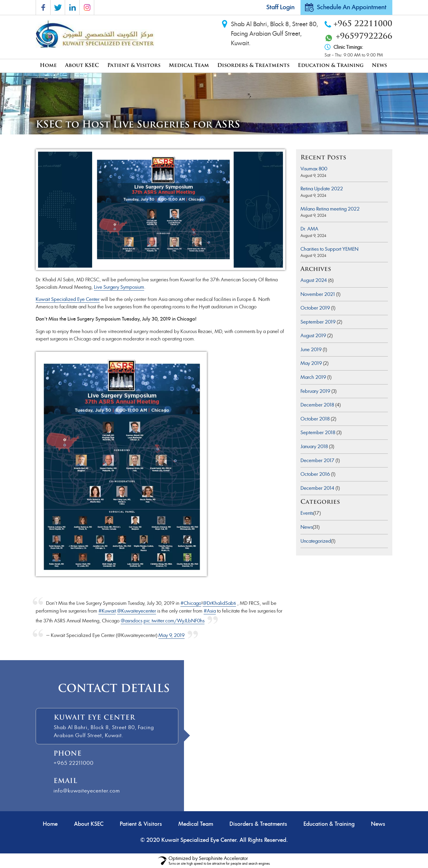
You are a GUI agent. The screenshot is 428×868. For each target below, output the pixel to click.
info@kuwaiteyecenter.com (87, 791)
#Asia (210, 611)
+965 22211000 (363, 24)
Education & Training (331, 66)
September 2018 (318, 433)
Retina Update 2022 (322, 189)
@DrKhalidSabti (219, 603)
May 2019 (311, 363)
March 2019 (313, 377)
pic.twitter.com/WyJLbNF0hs (174, 621)
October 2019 (315, 308)
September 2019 (318, 322)
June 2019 (311, 350)
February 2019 (315, 391)
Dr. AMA (309, 229)
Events (307, 513)
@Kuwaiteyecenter (137, 611)
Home (48, 66)
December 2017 (317, 460)
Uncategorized (316, 541)
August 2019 (313, 336)
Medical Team (189, 66)
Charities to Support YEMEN (329, 249)
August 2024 (314, 280)
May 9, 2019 (171, 635)
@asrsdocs (132, 621)
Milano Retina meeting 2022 (330, 209)
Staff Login (280, 7)
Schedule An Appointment (352, 7)
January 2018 (314, 446)
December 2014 (317, 488)
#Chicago (191, 603)
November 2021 (318, 294)
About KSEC (82, 66)
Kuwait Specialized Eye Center (68, 299)
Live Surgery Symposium (119, 287)
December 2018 (317, 405)
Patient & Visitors (134, 66)
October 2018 (315, 419)
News (379, 66)
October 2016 (315, 474)
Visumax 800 (314, 169)
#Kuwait (107, 611)
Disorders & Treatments (253, 66)
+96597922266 (364, 37)
